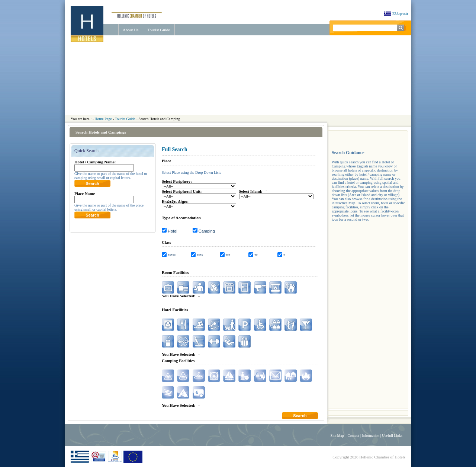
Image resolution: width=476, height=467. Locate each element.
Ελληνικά (395, 13)
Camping (207, 231)
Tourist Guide (159, 30)
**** (200, 256)
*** (228, 256)
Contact (353, 436)
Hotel (173, 231)
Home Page (103, 119)
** (256, 256)
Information (371, 436)
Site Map (337, 436)
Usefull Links (392, 436)
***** (172, 256)
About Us (131, 30)
